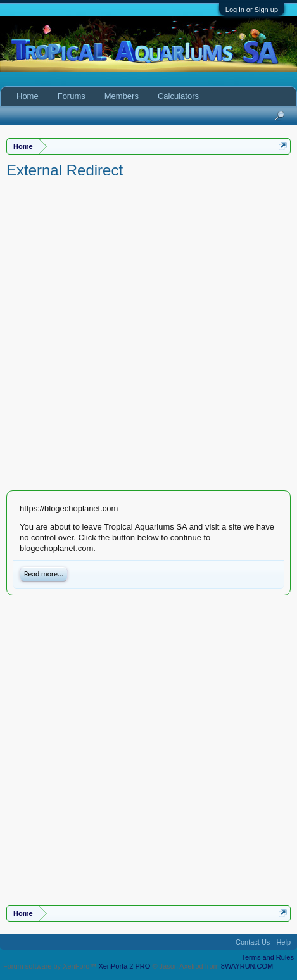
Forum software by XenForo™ (51, 966)
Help (283, 942)
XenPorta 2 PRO (124, 966)
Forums (72, 96)
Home (28, 96)
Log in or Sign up (252, 10)
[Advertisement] (148, 335)
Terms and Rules (268, 957)
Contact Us (253, 942)
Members (122, 96)
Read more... (44, 574)
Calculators (178, 96)
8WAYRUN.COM (247, 966)
